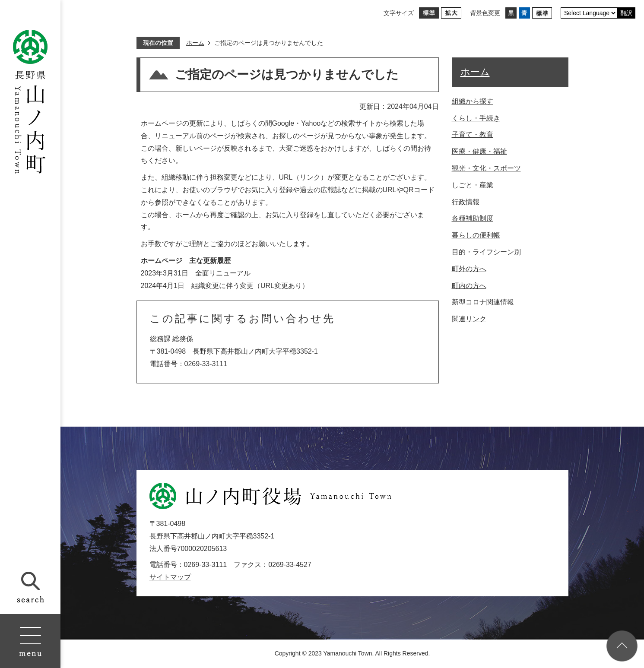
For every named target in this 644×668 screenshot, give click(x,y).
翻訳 (626, 13)
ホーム (195, 43)
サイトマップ (170, 577)
